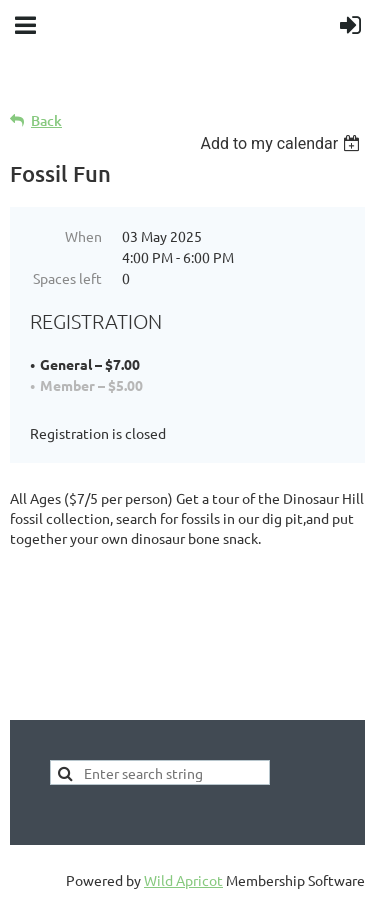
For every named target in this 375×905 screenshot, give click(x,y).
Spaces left (67, 278)
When (83, 236)
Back (46, 120)
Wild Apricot (183, 880)
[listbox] (282, 143)
